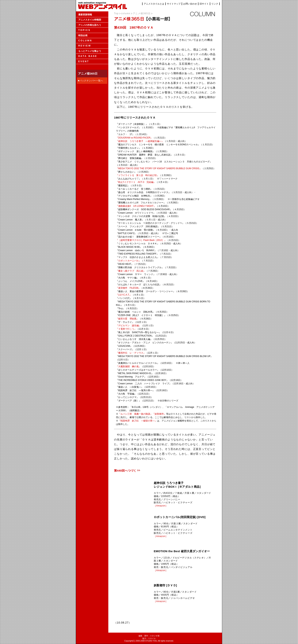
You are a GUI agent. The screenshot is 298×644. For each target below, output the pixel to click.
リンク (215, 4)
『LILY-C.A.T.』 (124, 295)
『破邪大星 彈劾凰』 (127, 319)
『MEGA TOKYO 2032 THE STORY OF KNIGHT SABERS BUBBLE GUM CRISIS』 (159, 168)
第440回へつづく (125, 471)
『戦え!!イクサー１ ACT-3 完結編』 (136, 182)
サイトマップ (174, 4)
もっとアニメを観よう (90, 51)
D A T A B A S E (87, 56)
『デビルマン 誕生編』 (128, 326)
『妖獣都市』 (159, 414)
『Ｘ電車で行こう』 (126, 329)
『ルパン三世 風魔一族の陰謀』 (135, 414)
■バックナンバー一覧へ (91, 81)
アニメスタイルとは (154, 4)
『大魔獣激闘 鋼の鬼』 (128, 366)
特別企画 (83, 35)
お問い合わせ (190, 4)
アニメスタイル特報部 (90, 20)
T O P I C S (84, 30)
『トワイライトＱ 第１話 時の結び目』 (138, 175)
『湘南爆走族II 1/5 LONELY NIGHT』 (136, 206)
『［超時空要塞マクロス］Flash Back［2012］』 (141, 240)
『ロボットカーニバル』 (128, 261)
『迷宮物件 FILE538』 (128, 288)
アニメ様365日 (142, 13)
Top (116, 13)
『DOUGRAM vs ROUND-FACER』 (134, 138)
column (126, 13)
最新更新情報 (85, 15)
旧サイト (204, 4)
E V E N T (83, 61)
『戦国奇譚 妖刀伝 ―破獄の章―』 (138, 421)
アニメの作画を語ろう (90, 25)
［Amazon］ (161, 506)
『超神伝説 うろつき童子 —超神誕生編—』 (140, 141)
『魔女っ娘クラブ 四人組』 (131, 271)
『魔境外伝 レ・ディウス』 (131, 353)
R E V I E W (84, 46)
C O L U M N (85, 41)
